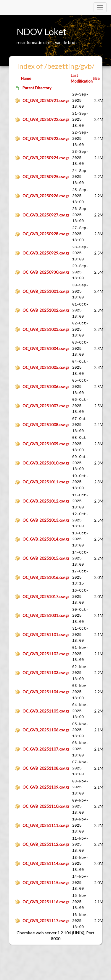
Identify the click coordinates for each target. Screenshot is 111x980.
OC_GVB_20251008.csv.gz (46, 425)
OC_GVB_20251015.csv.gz (46, 558)
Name (26, 78)
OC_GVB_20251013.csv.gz (46, 520)
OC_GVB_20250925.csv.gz (46, 177)
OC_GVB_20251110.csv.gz (46, 806)
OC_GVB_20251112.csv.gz (46, 844)
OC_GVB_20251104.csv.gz (46, 692)
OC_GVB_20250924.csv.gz (46, 158)
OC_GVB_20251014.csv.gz (46, 539)
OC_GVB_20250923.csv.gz (46, 139)
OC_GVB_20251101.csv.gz (46, 635)
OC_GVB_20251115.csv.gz (46, 883)
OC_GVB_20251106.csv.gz (46, 730)
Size (96, 78)
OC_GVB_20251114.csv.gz (46, 864)
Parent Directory (37, 88)
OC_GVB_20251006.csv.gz (46, 387)
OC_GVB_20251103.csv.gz (46, 673)
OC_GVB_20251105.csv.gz (46, 711)
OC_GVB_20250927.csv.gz (46, 215)
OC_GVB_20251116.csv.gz (46, 902)
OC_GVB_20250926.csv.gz (46, 196)
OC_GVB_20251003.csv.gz (46, 329)
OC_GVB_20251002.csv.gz (46, 310)
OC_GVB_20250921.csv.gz (46, 101)
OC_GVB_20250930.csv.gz (46, 272)
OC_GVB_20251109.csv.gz (46, 787)
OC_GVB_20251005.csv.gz (46, 367)
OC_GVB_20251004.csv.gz (46, 349)
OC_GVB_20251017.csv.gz (46, 597)
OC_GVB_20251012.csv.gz (46, 501)
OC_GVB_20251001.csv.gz (46, 291)
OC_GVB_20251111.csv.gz (46, 825)
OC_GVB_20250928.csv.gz (46, 234)
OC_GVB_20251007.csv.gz (46, 406)
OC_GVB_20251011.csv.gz (46, 482)
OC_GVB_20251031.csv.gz (46, 615)
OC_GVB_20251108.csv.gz (46, 768)
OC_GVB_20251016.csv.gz (46, 577)
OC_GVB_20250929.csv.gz (46, 253)
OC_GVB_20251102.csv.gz (46, 654)
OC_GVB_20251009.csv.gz (46, 444)
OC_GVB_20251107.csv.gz (46, 749)
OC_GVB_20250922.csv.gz (46, 119)
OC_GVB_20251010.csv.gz (46, 463)
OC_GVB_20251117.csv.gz (46, 921)
